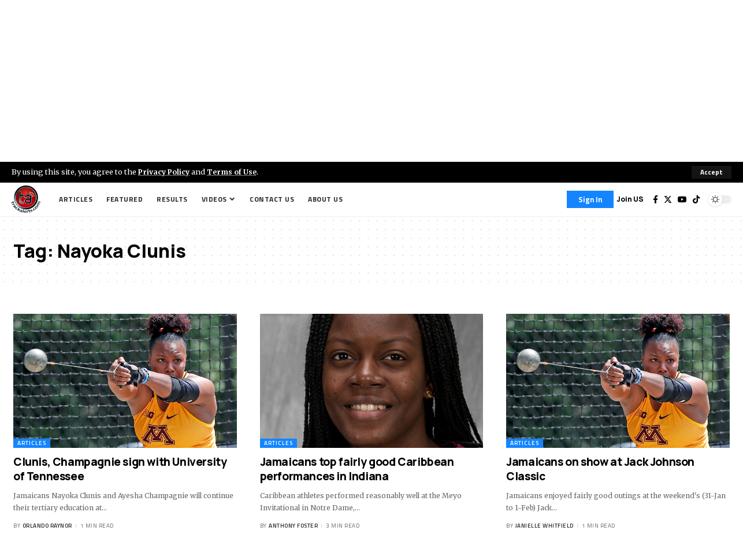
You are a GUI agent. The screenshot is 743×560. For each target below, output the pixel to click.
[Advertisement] (371, 81)
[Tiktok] (696, 199)
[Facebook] (655, 199)
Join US (630, 199)
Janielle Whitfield (545, 526)
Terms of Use (235, 172)
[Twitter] (668, 199)
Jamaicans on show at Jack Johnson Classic (600, 469)
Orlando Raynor (47, 526)
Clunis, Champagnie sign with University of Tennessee (120, 469)
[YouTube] (682, 199)
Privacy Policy (165, 172)
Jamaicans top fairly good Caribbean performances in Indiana (357, 469)
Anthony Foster (293, 526)
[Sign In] (590, 199)
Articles (32, 443)
